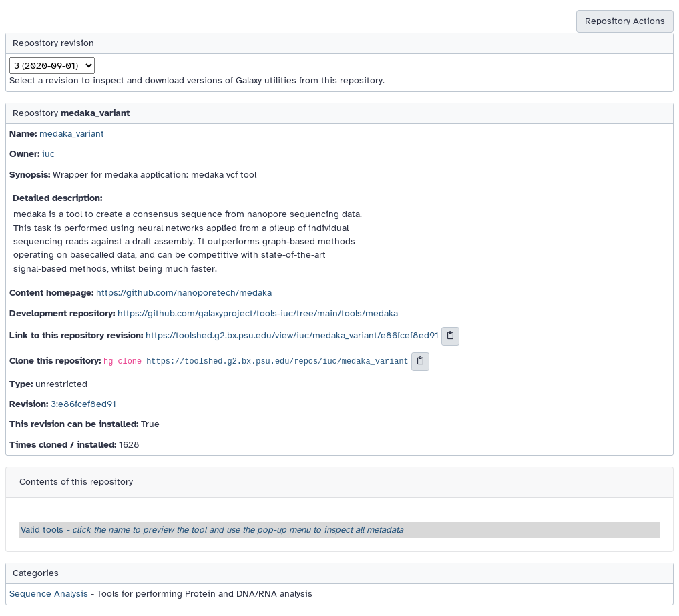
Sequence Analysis (49, 594)
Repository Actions (625, 21)
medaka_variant (72, 134)
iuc (48, 154)
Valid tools (212, 530)
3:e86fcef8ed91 (83, 404)
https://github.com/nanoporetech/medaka (184, 293)
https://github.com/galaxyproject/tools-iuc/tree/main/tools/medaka (258, 313)
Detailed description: (57, 198)
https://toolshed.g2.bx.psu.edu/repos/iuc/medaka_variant (277, 362)
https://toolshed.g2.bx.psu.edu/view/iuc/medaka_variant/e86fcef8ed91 (292, 335)
